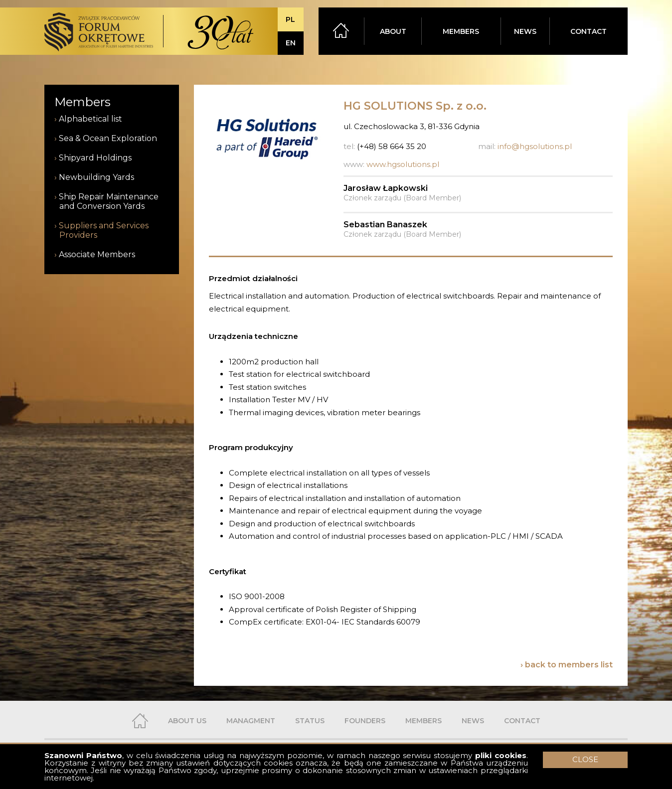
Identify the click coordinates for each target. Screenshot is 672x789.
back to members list (569, 665)
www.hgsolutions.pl (403, 164)
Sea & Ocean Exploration (108, 138)
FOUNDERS (365, 721)
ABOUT (393, 31)
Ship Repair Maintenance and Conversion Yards (109, 201)
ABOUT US (187, 721)
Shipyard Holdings (95, 158)
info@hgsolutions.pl (535, 146)
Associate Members (97, 254)
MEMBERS (461, 31)
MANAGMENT (251, 721)
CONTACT (588, 31)
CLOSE (585, 759)
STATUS (310, 721)
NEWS (525, 31)
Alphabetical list (90, 119)
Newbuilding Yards (96, 177)
